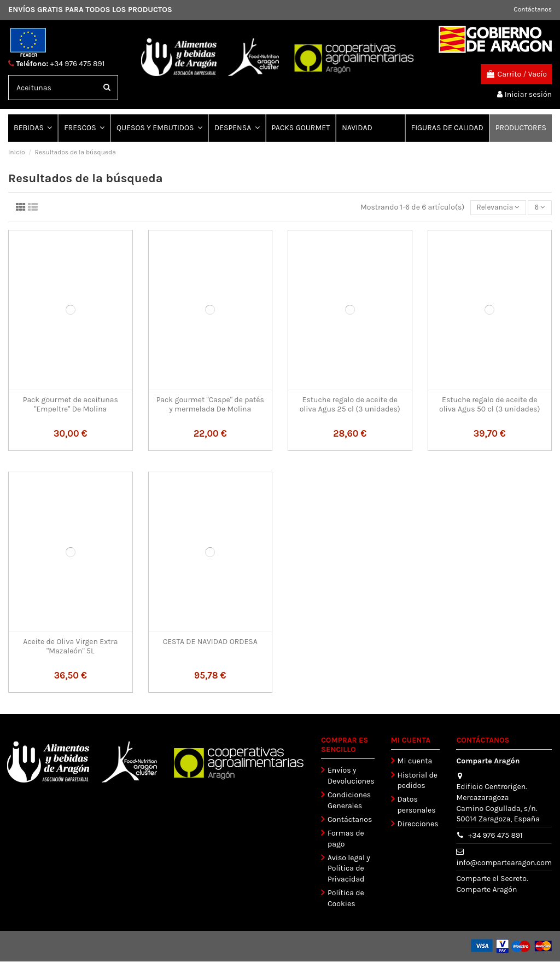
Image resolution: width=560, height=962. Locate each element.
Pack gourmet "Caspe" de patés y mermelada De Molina (210, 405)
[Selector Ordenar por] (497, 208)
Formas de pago (346, 839)
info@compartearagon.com (504, 863)
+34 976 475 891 (78, 64)
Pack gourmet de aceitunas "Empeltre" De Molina (71, 405)
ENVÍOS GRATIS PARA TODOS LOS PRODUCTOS (90, 10)
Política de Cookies (346, 899)
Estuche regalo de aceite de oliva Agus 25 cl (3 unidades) (350, 405)
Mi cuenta (415, 761)
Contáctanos (533, 9)
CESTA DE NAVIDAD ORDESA (210, 642)
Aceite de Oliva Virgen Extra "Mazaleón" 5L (70, 647)
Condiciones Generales (349, 801)
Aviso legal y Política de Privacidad (349, 869)
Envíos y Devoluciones (351, 776)
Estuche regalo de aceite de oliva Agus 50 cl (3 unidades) (489, 405)
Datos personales (417, 805)
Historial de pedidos (418, 781)
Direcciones (418, 824)
